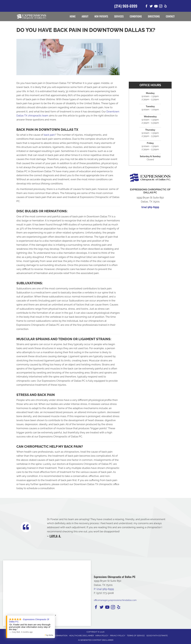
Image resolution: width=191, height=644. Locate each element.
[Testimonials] (108, 528)
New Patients (101, 16)
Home (73, 16)
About (85, 16)
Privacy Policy (118, 636)
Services (119, 16)
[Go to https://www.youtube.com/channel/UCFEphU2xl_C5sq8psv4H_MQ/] (156, 7)
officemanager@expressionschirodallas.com (115, 600)
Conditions (136, 16)
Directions (154, 16)
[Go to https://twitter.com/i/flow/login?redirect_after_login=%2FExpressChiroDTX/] (151, 7)
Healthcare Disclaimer (81, 636)
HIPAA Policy (102, 636)
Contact (170, 16)
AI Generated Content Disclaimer (96, 640)
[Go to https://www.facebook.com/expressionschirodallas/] (146, 7)
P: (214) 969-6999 (104, 589)
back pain (49, 135)
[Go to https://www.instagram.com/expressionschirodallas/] (161, 7)
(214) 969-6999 (126, 6)
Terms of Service (136, 636)
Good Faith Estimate (157, 636)
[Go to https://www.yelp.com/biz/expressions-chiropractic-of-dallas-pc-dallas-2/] (165, 7)
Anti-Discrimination (57, 636)
